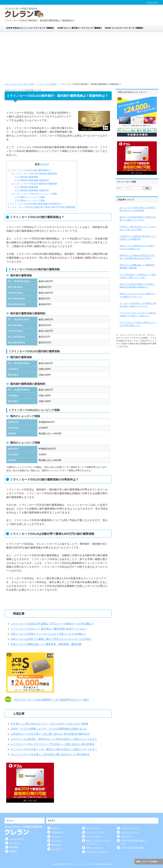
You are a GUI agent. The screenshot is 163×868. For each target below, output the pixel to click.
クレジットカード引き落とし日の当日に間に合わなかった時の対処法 (50, 754)
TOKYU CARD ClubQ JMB (132, 848)
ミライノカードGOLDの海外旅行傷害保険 (34, 174)
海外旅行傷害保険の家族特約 (32, 180)
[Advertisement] (81, 56)
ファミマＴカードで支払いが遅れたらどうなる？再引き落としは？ (138, 324)
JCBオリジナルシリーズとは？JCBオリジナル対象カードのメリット (137, 295)
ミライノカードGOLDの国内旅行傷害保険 (34, 184)
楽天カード (56, 845)
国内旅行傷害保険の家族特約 (32, 190)
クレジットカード (17, 839)
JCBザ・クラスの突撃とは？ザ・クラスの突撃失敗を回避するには (49, 729)
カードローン (15, 843)
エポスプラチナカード (130, 828)
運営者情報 (14, 847)
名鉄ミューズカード (95, 848)
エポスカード (127, 836)
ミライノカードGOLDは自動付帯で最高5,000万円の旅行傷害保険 (42, 207)
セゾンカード (57, 836)
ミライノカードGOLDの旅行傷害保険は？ (30, 170)
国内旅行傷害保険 (26, 187)
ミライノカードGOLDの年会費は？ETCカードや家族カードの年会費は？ (52, 624)
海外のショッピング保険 (30, 197)
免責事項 (13, 851)
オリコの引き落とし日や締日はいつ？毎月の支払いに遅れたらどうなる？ (138, 276)
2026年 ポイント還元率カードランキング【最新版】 (80, 28)
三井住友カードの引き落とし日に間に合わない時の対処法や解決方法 (50, 734)
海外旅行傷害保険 (26, 177)
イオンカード (57, 841)
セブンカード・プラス (96, 832)
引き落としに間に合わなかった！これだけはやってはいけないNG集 (49, 724)
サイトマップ (153, 2)
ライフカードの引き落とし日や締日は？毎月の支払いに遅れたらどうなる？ (138, 305)
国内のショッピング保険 (30, 200)
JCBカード (56, 828)
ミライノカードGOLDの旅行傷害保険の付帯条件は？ (35, 204)
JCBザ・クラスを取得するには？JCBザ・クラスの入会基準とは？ (137, 247)
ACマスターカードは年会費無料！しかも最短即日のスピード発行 (52, 700)
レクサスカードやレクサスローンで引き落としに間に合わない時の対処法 (53, 744)
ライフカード (57, 849)
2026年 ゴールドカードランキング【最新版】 (124, 28)
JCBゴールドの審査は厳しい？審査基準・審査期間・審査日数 (46, 644)
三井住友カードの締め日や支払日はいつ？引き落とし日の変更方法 (138, 238)
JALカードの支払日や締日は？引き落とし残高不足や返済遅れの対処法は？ (137, 286)
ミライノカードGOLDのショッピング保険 (34, 194)
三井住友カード (58, 832)
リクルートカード (94, 836)
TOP (19, 84)
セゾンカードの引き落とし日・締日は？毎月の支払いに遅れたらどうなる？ (54, 749)
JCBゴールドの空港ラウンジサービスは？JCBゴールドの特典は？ (48, 634)
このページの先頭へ (149, 862)
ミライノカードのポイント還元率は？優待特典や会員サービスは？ (49, 629)
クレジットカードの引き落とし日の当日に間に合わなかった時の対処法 (138, 209)
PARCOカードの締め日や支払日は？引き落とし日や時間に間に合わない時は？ (137, 257)
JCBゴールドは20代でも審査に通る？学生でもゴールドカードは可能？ (51, 639)
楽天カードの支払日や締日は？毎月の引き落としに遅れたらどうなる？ (138, 219)
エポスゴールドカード (130, 832)
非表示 (44, 164)
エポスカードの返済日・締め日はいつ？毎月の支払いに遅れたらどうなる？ (54, 739)
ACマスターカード (94, 828)
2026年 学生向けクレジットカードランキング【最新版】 (30, 28)
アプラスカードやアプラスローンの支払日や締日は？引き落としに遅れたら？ (138, 314)
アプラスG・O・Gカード (97, 852)
